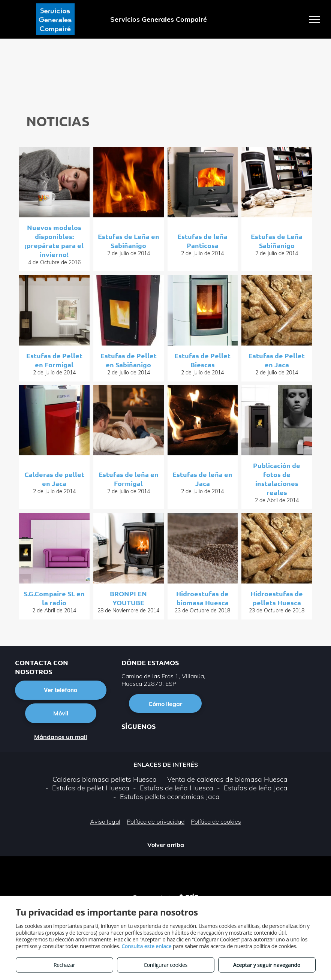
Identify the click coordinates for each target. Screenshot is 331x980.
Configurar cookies (165, 965)
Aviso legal (105, 821)
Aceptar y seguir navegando (267, 965)
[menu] (315, 19)
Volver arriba (166, 845)
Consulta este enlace (146, 946)
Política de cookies (216, 821)
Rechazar (64, 965)
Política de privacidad (156, 821)
